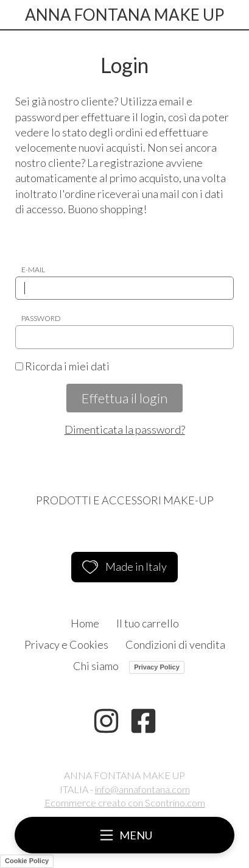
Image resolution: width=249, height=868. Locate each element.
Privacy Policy (157, 667)
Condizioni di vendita (175, 644)
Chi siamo (96, 666)
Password (41, 318)
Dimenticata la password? (125, 429)
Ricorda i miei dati (62, 366)
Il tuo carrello (148, 623)
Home (85, 623)
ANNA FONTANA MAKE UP (124, 15)
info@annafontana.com (142, 789)
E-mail (33, 270)
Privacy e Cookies (66, 644)
